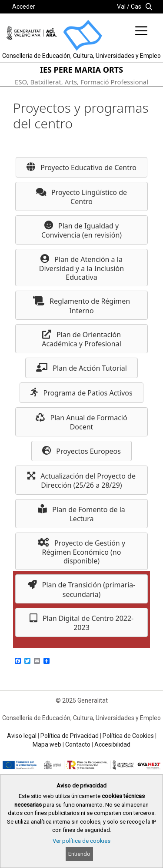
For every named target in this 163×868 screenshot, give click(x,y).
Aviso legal (22, 736)
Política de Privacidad (70, 736)
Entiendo (79, 854)
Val (121, 7)
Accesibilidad (112, 744)
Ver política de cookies (81, 841)
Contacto (78, 744)
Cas (136, 7)
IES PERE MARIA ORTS (81, 70)
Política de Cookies (128, 736)
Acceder (24, 7)
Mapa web (47, 744)
